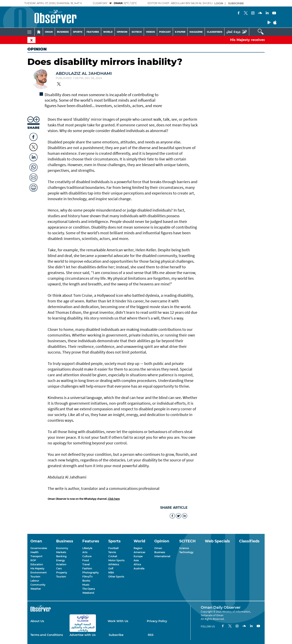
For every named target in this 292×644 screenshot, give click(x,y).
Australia (139, 568)
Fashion (87, 568)
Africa (137, 564)
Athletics (114, 564)
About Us (37, 621)
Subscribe (116, 635)
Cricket (113, 556)
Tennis (112, 552)
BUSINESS (63, 32)
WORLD (108, 32)
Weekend (88, 593)
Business (160, 552)
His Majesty (37, 568)
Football (113, 548)
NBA (111, 573)
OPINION (122, 32)
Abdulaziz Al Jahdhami (84, 73)
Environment (39, 573)
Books (86, 581)
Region (138, 548)
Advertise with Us (83, 635)
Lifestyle (87, 548)
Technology (186, 552)
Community (38, 585)
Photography (91, 573)
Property (62, 573)
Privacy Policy (157, 621)
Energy (61, 560)
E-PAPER (180, 32)
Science (184, 548)
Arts (85, 552)
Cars (59, 568)
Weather (36, 589)
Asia (136, 560)
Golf (111, 568)
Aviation (61, 564)
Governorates (39, 548)
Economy (62, 548)
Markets (61, 552)
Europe (138, 556)
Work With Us (118, 621)
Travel (86, 564)
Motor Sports (116, 560)
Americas (139, 552)
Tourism (35, 577)
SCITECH (137, 32)
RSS (151, 635)
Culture (87, 556)
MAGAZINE (196, 32)
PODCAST (165, 32)
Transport (36, 556)
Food (86, 560)
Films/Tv (87, 577)
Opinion (37, 49)
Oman (158, 548)
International (162, 556)
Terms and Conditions (47, 635)
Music (86, 585)
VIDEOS (150, 32)
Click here (114, 499)
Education (37, 564)
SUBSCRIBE (236, 3)
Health (34, 552)
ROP (33, 560)
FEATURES (93, 32)
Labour (35, 581)
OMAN (49, 32)
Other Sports (116, 577)
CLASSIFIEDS (215, 32)
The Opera (89, 589)
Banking (61, 556)
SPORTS (78, 32)
